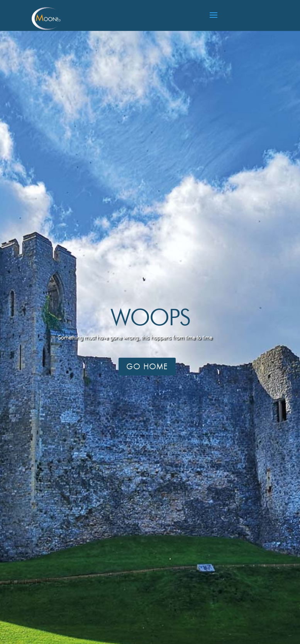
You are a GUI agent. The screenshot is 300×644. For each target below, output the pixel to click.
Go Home (147, 367)
